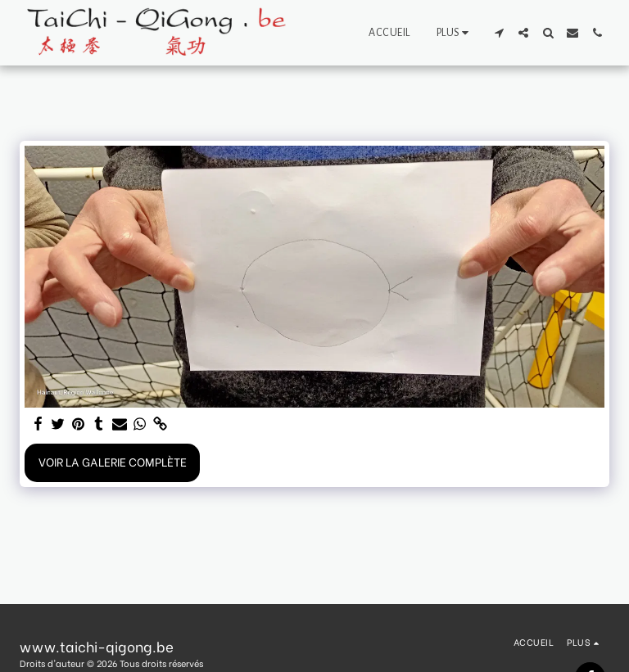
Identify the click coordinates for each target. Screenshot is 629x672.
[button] (499, 33)
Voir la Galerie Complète (113, 461)
